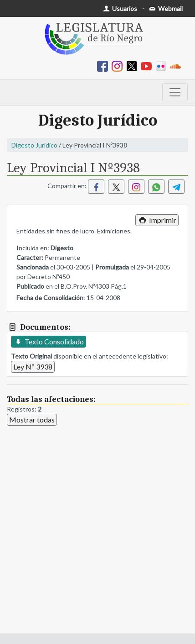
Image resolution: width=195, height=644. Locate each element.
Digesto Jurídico (34, 145)
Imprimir (157, 220)
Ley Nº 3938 (33, 367)
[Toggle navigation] (175, 92)
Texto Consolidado (49, 341)
